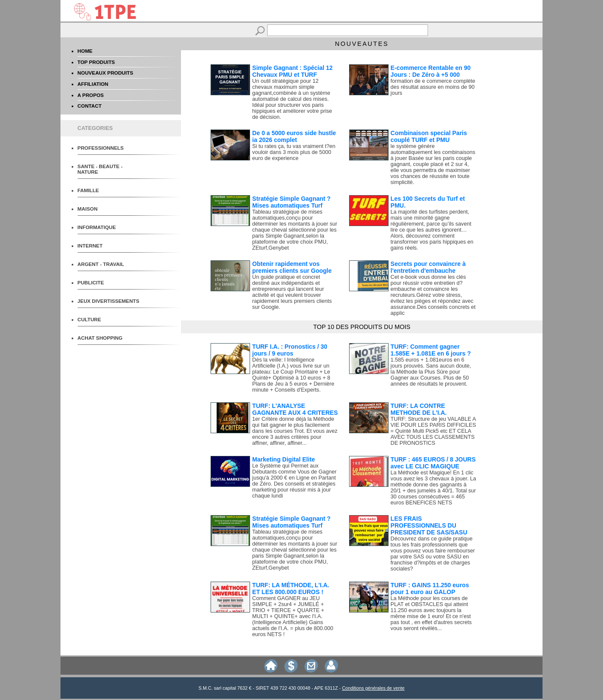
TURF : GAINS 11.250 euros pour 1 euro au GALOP (430, 588)
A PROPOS (91, 95)
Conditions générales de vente (373, 688)
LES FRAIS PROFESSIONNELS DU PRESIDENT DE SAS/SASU (429, 525)
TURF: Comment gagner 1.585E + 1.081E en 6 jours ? (431, 350)
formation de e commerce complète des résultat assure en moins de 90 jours (433, 87)
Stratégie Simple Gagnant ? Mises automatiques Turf (291, 202)
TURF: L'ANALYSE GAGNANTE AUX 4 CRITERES (295, 409)
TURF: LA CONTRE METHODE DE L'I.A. (419, 409)
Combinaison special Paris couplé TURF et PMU (429, 136)
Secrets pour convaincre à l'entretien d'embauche (428, 267)
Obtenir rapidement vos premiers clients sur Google (292, 267)
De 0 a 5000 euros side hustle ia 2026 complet (294, 136)
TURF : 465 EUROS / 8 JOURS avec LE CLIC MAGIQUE (433, 463)
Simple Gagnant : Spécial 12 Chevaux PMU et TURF (292, 71)
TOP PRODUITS (96, 62)
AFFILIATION (93, 84)
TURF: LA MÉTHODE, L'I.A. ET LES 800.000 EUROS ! (291, 588)
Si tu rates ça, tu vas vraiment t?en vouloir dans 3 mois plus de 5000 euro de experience (294, 152)
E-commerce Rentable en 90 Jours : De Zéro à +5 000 (431, 71)
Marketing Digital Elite (283, 459)
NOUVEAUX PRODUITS (106, 73)
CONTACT (90, 106)
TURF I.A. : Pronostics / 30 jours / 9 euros (290, 350)
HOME (85, 51)
